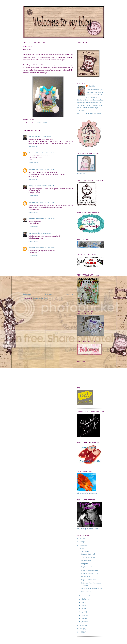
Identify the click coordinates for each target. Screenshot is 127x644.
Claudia (92, 86)
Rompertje (85, 564)
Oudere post (70, 294)
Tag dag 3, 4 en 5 (87, 567)
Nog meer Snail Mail (88, 554)
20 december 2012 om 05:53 (41, 233)
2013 (81, 545)
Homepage (49, 294)
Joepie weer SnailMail (88, 580)
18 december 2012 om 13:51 (45, 202)
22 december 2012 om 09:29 (45, 248)
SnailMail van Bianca (88, 557)
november (85, 596)
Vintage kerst (85, 576)
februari (84, 618)
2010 (81, 629)
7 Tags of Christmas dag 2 (90, 570)
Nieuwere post (27, 294)
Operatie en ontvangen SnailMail (92, 588)
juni (83, 605)
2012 (81, 548)
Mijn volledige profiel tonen (89, 114)
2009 (81, 632)
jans (30, 136)
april (83, 612)
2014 (81, 542)
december (85, 551)
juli (83, 602)
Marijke (32, 186)
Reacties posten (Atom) (40, 299)
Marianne (32, 219)
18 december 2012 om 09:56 (45, 169)
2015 (81, 539)
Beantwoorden (33, 146)
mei (83, 609)
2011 (81, 625)
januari (84, 622)
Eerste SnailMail (87, 592)
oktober (84, 599)
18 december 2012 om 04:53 (45, 153)
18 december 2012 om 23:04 (45, 219)
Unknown (32, 153)
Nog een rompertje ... (88, 560)
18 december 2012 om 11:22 (45, 186)
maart (84, 615)
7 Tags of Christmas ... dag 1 (90, 573)
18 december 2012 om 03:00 (41, 136)
